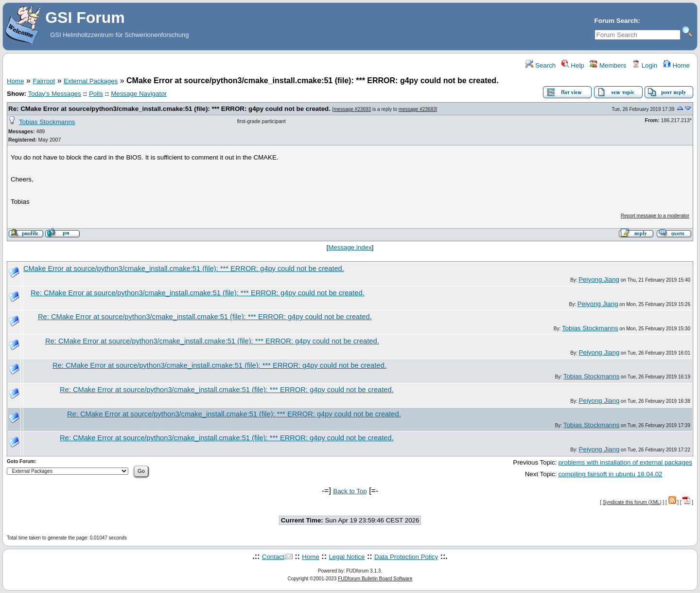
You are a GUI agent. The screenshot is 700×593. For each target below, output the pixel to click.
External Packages (91, 81)
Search (541, 65)
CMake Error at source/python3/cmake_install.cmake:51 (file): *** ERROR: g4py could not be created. (184, 269)
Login (645, 65)
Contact (273, 557)
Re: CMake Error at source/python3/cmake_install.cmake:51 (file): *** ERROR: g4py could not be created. (169, 109)
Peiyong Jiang (599, 279)
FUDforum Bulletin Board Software (375, 579)
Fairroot (44, 81)
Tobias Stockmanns (47, 122)
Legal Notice (347, 557)
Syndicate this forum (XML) (632, 502)
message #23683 (417, 109)
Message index (350, 247)
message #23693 (352, 109)
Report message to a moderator (655, 216)
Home (676, 65)
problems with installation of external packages (625, 462)
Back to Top (350, 491)
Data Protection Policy (406, 557)
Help (573, 65)
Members (608, 65)
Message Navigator (139, 94)
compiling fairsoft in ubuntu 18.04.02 (610, 474)
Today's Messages (54, 94)
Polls (96, 94)
